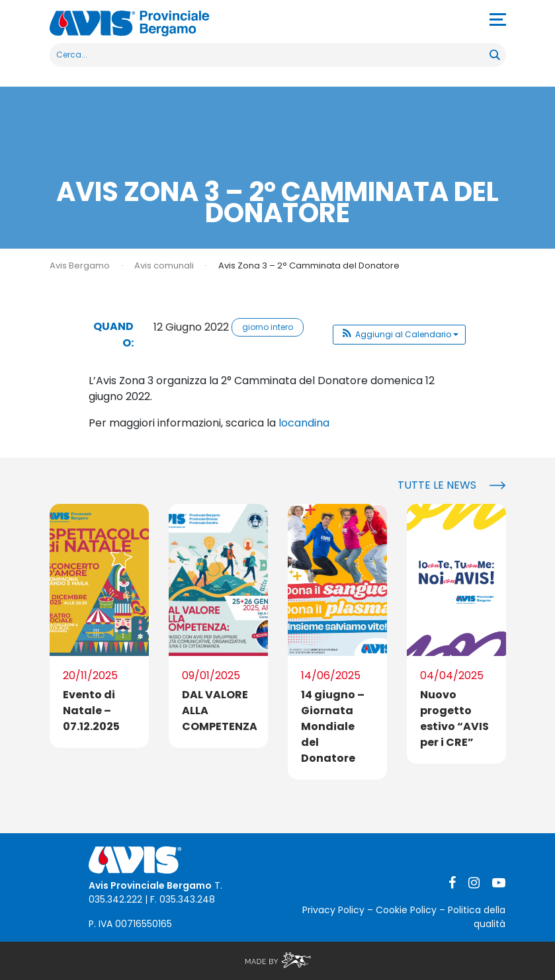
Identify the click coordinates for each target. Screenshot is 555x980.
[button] (399, 335)
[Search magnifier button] (494, 55)
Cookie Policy (406, 910)
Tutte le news (437, 485)
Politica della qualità (477, 917)
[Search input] (270, 55)
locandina (304, 423)
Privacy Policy (333, 910)
